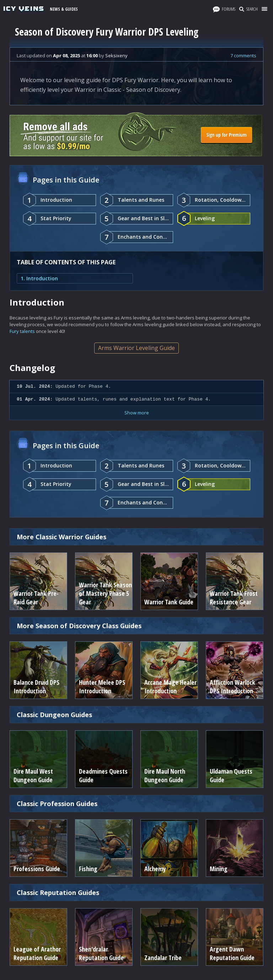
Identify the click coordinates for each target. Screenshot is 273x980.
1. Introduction (39, 278)
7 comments (243, 55)
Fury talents (22, 331)
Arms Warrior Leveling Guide (136, 348)
